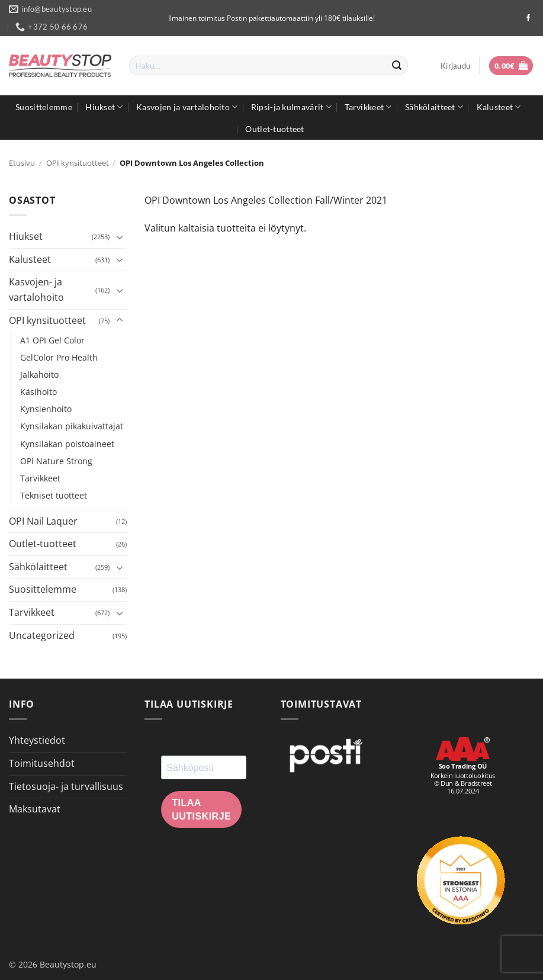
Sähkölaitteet (434, 107)
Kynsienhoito (46, 409)
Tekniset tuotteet (54, 495)
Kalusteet (499, 107)
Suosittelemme (44, 107)
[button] (455, 66)
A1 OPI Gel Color (52, 340)
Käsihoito (38, 392)
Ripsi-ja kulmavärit (291, 107)
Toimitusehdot (42, 763)
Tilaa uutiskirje (201, 809)
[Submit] (397, 66)
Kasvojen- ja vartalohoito (36, 290)
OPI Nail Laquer (43, 521)
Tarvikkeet (368, 107)
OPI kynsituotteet (78, 163)
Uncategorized (42, 635)
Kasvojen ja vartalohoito (187, 107)
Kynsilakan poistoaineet (67, 444)
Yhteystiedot (37, 740)
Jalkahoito (39, 375)
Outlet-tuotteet (274, 129)
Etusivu (22, 163)
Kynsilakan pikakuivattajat (72, 426)
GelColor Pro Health (59, 357)
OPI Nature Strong (56, 461)
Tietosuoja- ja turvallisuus (66, 786)
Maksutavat (35, 809)
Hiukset (104, 107)
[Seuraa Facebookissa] (528, 18)
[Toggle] (120, 237)
